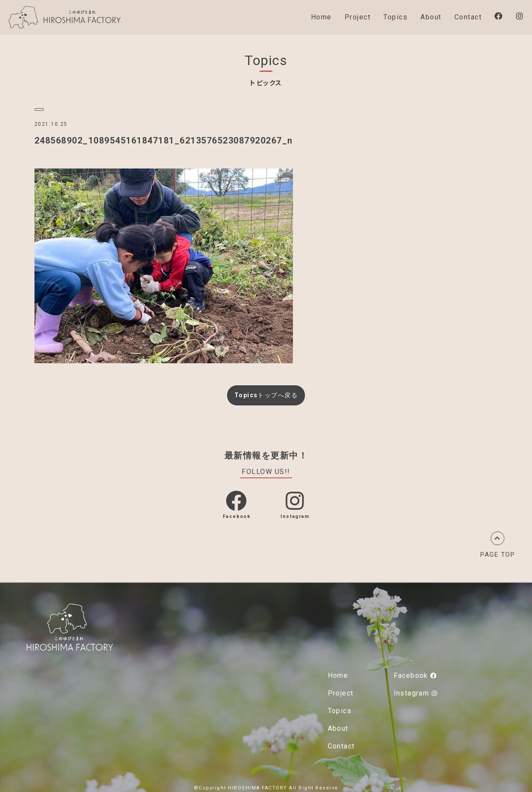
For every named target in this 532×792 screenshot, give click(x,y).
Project (358, 17)
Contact (468, 17)
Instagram (415, 691)
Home (321, 17)
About (431, 17)
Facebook (415, 674)
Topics (395, 17)
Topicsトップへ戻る (266, 394)
